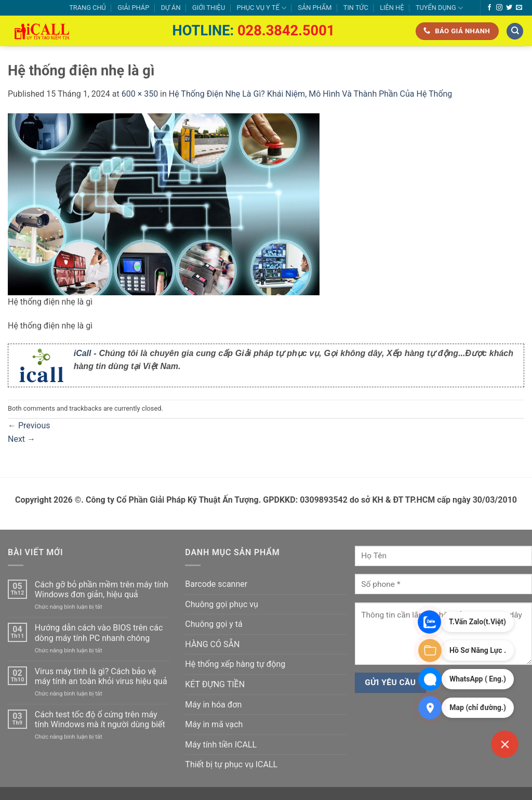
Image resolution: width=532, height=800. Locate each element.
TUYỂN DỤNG (439, 8)
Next (22, 439)
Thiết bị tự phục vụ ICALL (231, 764)
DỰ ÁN (171, 8)
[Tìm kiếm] (515, 31)
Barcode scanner (216, 584)
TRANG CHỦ (88, 8)
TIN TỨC (356, 8)
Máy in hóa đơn (213, 705)
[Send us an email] (519, 8)
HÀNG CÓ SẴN (212, 644)
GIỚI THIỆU (209, 8)
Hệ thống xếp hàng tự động (235, 664)
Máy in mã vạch (214, 724)
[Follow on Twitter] (509, 8)
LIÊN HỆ (392, 8)
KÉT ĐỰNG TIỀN (215, 684)
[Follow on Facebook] (489, 8)
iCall (83, 353)
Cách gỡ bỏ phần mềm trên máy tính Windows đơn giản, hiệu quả (102, 589)
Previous (29, 425)
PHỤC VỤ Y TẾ (262, 8)
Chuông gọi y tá (214, 624)
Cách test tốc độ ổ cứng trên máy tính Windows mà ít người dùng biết (100, 719)
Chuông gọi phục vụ (221, 604)
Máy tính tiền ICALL (221, 745)
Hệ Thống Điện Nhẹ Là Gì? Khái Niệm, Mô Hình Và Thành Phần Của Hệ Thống (311, 94)
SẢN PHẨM (315, 8)
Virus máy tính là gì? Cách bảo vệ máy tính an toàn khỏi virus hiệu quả (101, 676)
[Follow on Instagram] (499, 8)
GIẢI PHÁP (133, 8)
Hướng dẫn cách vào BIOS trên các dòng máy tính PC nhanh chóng (99, 633)
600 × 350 (140, 94)
